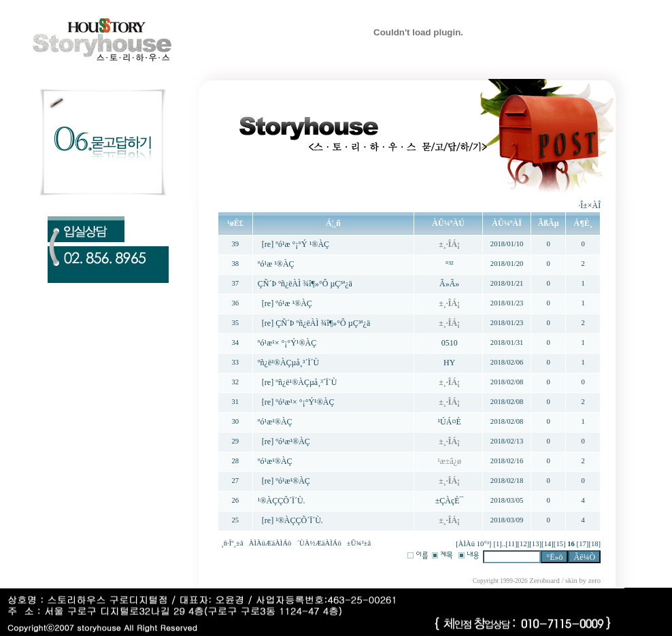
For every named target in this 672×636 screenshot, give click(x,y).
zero (594, 581)
